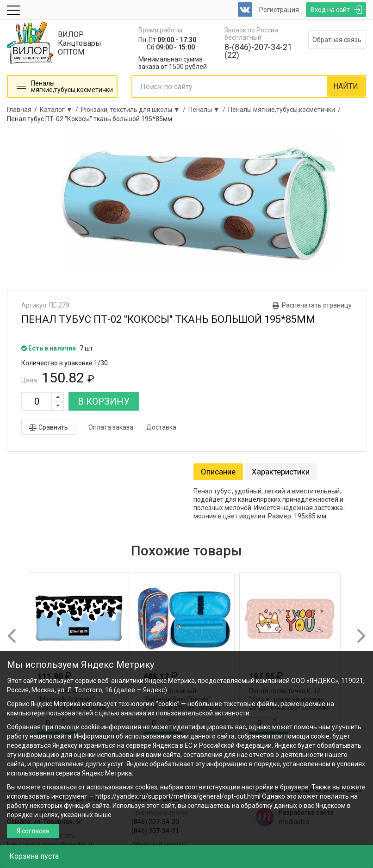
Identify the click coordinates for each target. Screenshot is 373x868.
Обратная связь (337, 40)
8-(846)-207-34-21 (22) (258, 51)
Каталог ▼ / (60, 110)
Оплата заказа (111, 427)
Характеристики (281, 472)
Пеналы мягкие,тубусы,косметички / (286, 110)
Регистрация (279, 10)
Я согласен (33, 831)
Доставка (161, 427)
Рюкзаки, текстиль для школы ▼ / (135, 110)
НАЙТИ (346, 86)
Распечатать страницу (317, 305)
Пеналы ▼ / (208, 110)
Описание (218, 472)
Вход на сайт (330, 10)
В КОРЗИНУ (104, 401)
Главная (19, 110)
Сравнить (48, 427)
